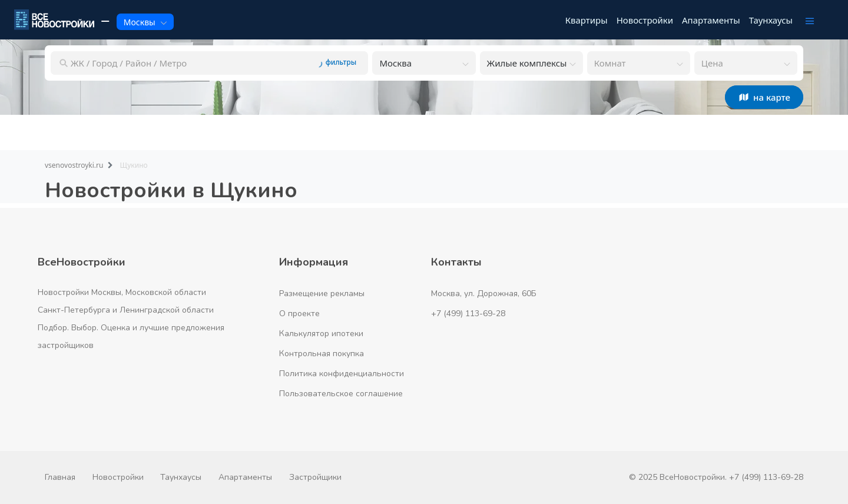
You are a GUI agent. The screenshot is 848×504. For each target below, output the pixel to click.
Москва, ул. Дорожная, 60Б (484, 294)
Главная (60, 477)
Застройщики (315, 477)
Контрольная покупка (322, 354)
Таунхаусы (181, 477)
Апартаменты (245, 477)
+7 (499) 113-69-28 (468, 314)
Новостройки (118, 477)
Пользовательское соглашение (341, 394)
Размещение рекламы (322, 294)
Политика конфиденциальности (342, 374)
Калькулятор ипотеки (321, 334)
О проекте (299, 314)
